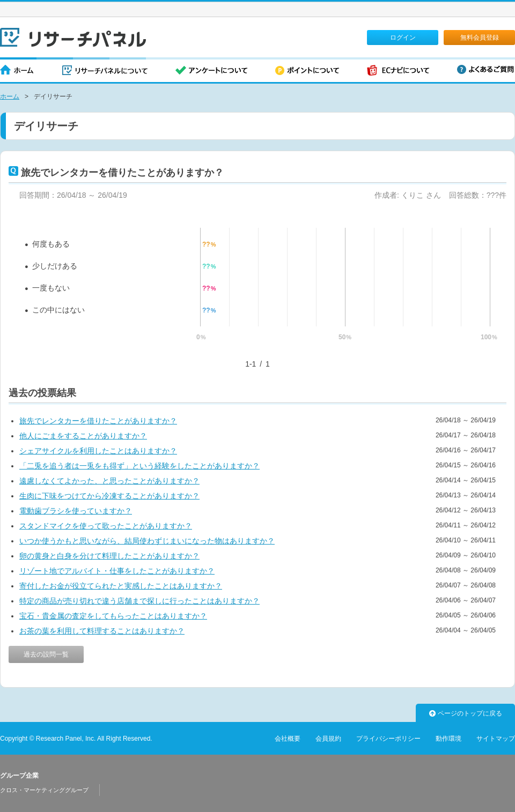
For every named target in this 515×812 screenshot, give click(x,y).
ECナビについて (398, 71)
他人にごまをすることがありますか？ (83, 436)
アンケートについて (211, 71)
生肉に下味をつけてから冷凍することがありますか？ (109, 496)
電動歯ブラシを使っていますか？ (76, 511)
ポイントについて (307, 71)
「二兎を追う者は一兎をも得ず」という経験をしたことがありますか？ (139, 466)
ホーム (17, 71)
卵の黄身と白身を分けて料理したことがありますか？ (109, 556)
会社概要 (288, 739)
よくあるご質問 (485, 69)
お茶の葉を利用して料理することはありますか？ (102, 631)
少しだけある (55, 266)
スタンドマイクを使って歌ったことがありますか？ (106, 526)
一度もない (51, 288)
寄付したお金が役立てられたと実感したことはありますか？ (121, 586)
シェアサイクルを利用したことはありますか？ (98, 451)
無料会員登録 (480, 38)
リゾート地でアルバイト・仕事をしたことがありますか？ (117, 571)
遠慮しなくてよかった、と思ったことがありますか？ (109, 481)
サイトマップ (496, 739)
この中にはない (58, 310)
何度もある (51, 244)
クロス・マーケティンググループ (44, 790)
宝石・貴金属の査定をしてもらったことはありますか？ (113, 616)
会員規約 (328, 739)
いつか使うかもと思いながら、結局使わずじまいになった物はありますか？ (147, 541)
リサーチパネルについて (105, 71)
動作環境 (448, 739)
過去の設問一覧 (46, 654)
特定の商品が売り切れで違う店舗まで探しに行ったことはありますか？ (139, 601)
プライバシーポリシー (388, 739)
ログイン (403, 38)
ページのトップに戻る (466, 713)
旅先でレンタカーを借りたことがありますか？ (98, 421)
